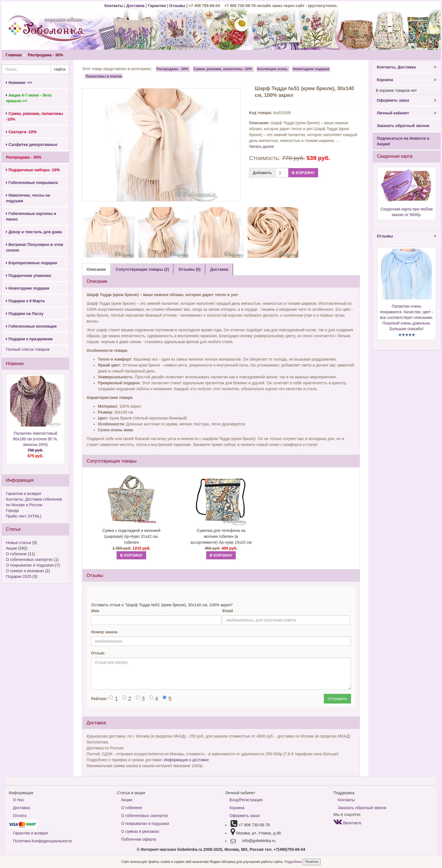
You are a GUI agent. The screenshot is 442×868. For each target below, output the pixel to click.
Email (228, 611)
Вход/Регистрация (246, 800)
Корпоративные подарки (32, 263)
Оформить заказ (407, 100)
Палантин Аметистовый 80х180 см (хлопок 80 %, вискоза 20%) (35, 445)
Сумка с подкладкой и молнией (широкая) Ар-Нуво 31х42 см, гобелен (131, 536)
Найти (60, 69)
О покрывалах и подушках (30, 565)
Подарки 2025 (19, 576)
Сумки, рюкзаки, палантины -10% (223, 69)
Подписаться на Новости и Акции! (403, 141)
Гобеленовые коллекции (31, 326)
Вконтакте (347, 823)
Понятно (312, 862)
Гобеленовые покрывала (32, 183)
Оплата (20, 816)
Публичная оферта (139, 839)
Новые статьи (18, 543)
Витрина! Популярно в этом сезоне (35, 247)
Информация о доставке (186, 760)
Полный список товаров (28, 349)
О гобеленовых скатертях (29, 560)
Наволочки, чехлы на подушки (28, 198)
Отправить (337, 699)
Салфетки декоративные (32, 145)
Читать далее (262, 146)
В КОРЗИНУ (303, 173)
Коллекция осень (272, 69)
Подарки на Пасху (25, 314)
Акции (11, 548)
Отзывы (178, 6)
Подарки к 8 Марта (25, 301)
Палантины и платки (104, 76)
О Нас (19, 800)
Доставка (135, 6)
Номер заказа (104, 632)
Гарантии (157, 6)
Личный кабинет (407, 113)
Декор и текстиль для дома (34, 232)
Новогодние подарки (28, 288)
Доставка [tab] (219, 269)
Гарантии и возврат (24, 494)
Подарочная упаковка (28, 276)
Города (12, 510)
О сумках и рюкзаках (25, 571)
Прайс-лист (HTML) (24, 516)
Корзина (407, 80)
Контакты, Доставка (407, 67)
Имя (95, 611)
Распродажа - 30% (46, 55)
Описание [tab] (96, 269)
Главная (14, 55)
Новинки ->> (19, 83)
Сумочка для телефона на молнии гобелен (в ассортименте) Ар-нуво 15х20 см (221, 536)
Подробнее (294, 862)
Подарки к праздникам (29, 339)
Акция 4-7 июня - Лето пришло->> (29, 98)
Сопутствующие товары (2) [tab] (142, 269)
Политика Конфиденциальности (42, 841)
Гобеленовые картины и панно (31, 216)
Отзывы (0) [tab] (189, 269)
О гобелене (16, 554)
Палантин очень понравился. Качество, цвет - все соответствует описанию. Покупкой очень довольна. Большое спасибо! (407, 318)
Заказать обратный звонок (403, 126)
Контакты (114, 6)
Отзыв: (98, 653)
